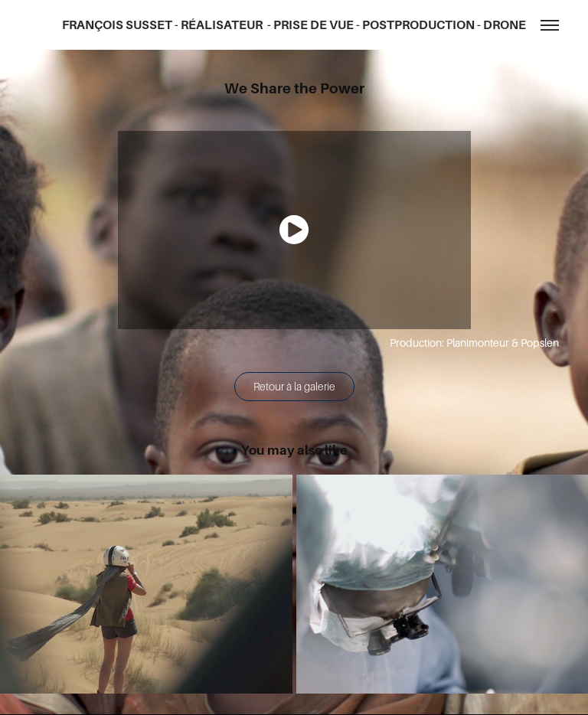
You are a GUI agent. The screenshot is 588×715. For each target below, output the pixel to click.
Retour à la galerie (294, 387)
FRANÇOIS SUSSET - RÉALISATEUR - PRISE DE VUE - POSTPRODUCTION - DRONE (294, 25)
